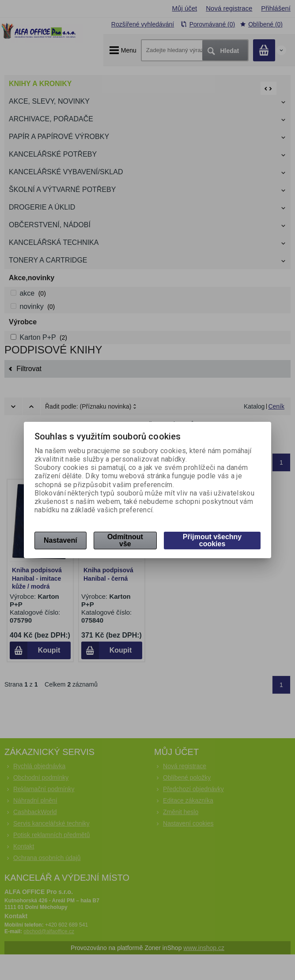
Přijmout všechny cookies (212, 540)
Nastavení (61, 540)
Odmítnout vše (125, 540)
